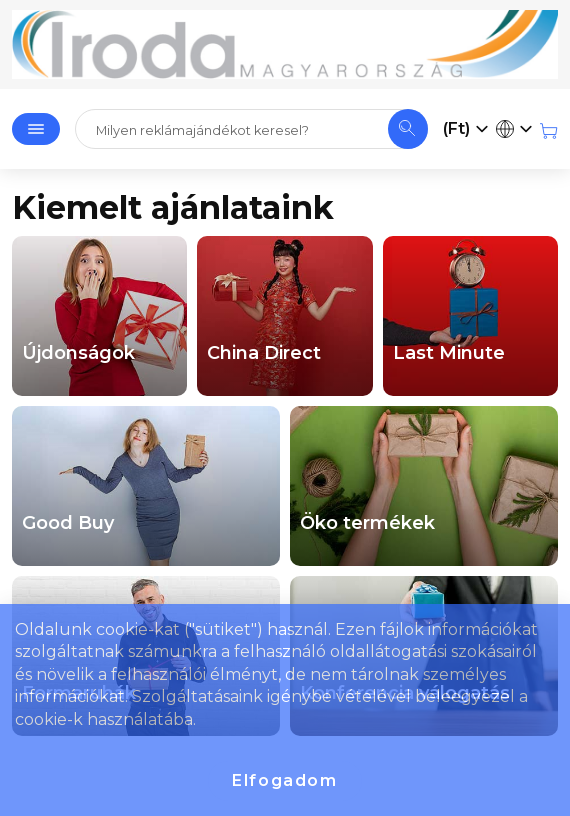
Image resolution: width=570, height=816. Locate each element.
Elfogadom (284, 780)
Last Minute (449, 353)
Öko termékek (367, 523)
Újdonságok (78, 353)
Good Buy (68, 523)
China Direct (264, 353)
